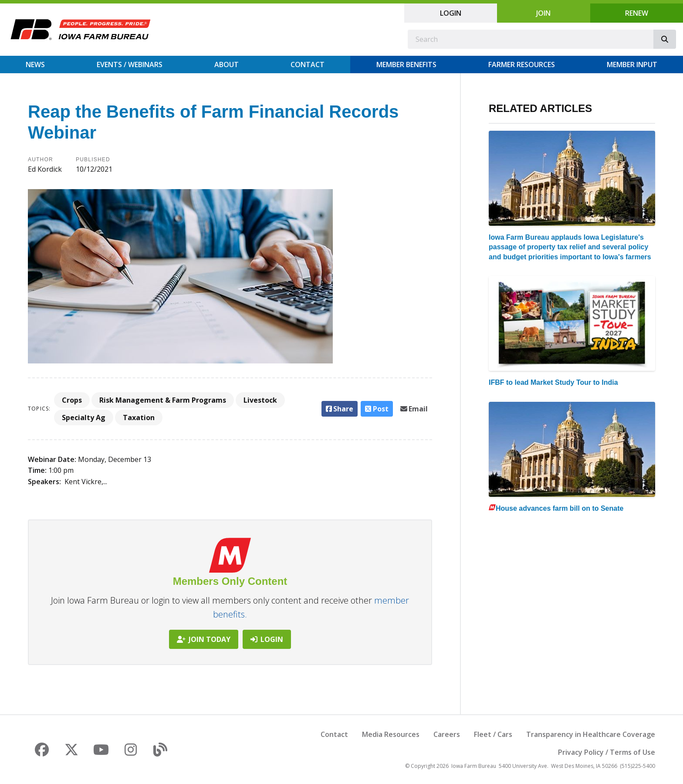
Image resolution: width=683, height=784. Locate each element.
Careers (447, 734)
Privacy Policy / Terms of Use (607, 752)
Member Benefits (406, 64)
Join (543, 13)
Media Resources (391, 734)
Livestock (260, 400)
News (35, 64)
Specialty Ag (84, 417)
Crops (72, 400)
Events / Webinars (130, 64)
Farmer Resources (522, 64)
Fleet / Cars (493, 734)
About (227, 64)
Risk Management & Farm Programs (163, 400)
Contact (308, 64)
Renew (637, 13)
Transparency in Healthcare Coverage (591, 734)
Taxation (139, 417)
